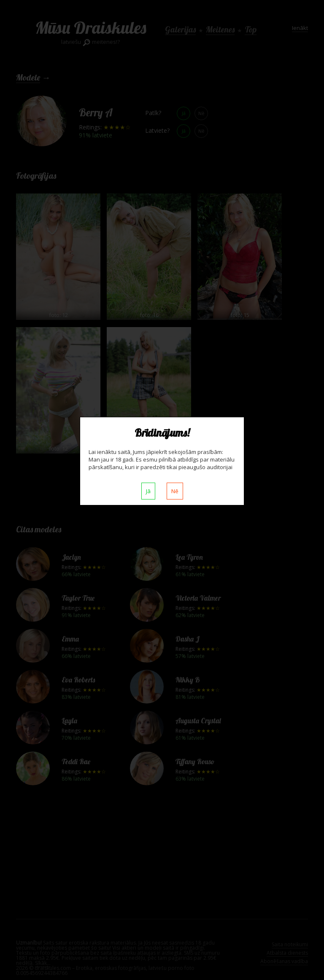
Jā (148, 491)
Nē (175, 491)
